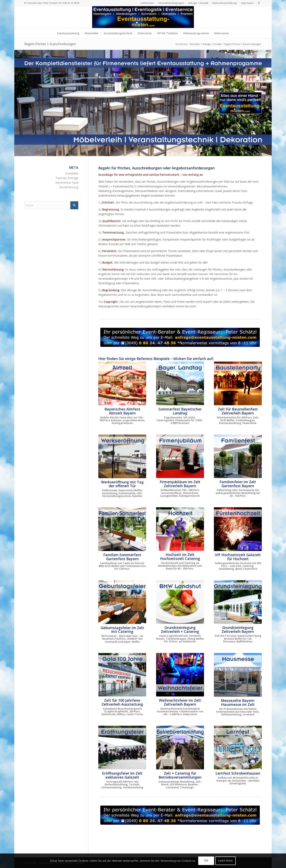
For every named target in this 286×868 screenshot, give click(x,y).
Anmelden (72, 173)
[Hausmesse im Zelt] (238, 675)
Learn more (225, 861)
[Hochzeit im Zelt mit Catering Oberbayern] (180, 529)
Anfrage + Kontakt (198, 3)
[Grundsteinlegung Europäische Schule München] (238, 602)
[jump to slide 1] (139, 145)
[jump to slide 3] (144, 145)
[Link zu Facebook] (259, 3)
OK (206, 861)
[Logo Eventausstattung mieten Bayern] (143, 17)
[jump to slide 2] (142, 145)
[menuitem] (147, 3)
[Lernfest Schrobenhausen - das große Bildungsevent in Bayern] (238, 748)
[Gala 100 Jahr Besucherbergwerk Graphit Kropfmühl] (122, 675)
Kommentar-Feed (67, 183)
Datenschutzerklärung (225, 3)
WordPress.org (69, 187)
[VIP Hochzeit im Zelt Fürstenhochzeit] (238, 529)
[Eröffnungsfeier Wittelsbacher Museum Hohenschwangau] (122, 748)
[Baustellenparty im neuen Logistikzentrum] (238, 383)
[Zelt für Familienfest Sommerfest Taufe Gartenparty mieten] (122, 529)
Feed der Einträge (67, 178)
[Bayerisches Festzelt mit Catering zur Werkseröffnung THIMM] (122, 456)
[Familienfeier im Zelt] (238, 456)
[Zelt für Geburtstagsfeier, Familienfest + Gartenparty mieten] (122, 602)
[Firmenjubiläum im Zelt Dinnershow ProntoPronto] (180, 456)
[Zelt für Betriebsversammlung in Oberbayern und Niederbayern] (180, 748)
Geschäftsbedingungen (171, 3)
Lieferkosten (147, 3)
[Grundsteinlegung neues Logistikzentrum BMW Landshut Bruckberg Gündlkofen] (180, 602)
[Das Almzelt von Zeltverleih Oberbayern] (122, 383)
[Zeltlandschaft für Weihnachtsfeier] (180, 675)
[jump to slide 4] (147, 145)
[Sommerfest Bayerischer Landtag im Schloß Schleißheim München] (180, 383)
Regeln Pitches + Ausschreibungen (50, 44)
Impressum (247, 3)
